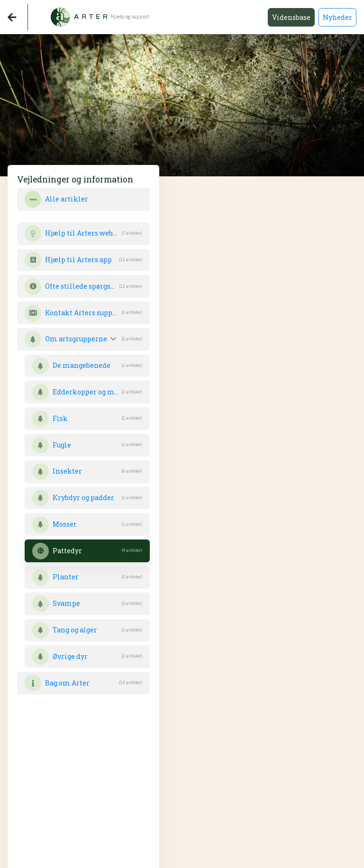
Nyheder (337, 17)
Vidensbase (291, 17)
